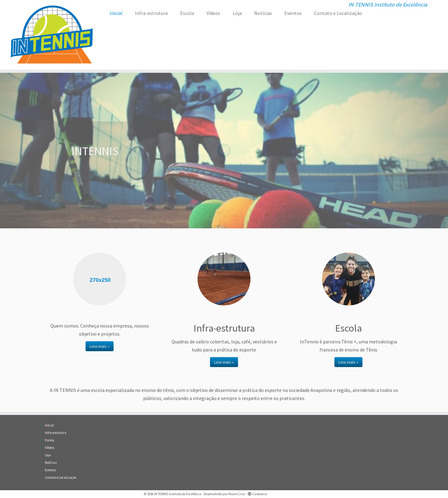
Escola (187, 13)
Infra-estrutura (151, 13)
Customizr (260, 494)
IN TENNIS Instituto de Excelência (178, 494)
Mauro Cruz (237, 494)
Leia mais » (100, 346)
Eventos (293, 13)
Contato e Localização (338, 13)
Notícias (263, 13)
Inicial (116, 13)
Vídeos (213, 13)
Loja (237, 13)
